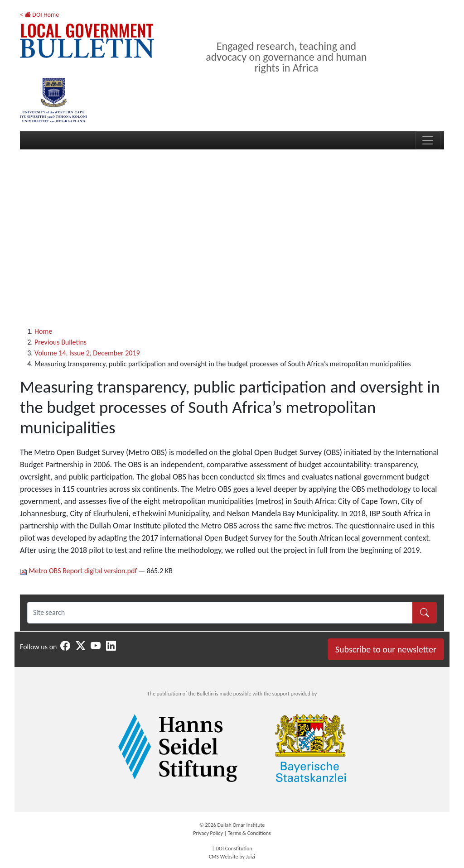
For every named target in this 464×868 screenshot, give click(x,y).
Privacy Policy (208, 833)
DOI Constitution (234, 849)
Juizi (251, 857)
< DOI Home (39, 15)
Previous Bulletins (60, 342)
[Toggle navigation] (428, 140)
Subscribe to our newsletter (386, 649)
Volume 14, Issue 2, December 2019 (87, 353)
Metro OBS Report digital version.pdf (79, 571)
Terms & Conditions (249, 833)
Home (43, 331)
